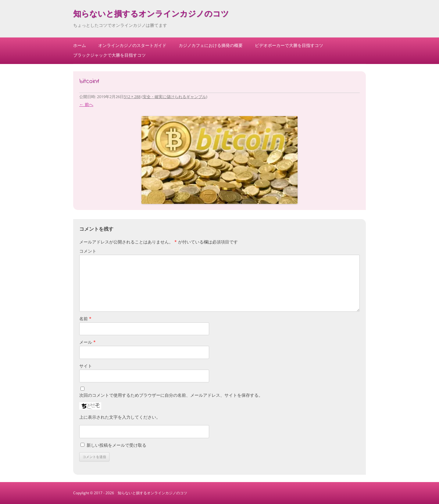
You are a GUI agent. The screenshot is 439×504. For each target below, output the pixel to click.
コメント (88, 251)
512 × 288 (132, 97)
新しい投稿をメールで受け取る (116, 445)
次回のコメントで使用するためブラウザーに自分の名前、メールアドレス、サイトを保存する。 (171, 395)
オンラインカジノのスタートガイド (132, 45)
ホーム (80, 45)
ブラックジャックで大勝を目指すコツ (109, 55)
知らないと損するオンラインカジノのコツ (151, 15)
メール (87, 342)
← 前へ (86, 104)
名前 (85, 319)
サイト (86, 366)
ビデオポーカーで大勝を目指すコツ (289, 45)
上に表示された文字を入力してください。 (120, 417)
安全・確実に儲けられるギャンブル (174, 97)
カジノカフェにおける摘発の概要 (211, 45)
